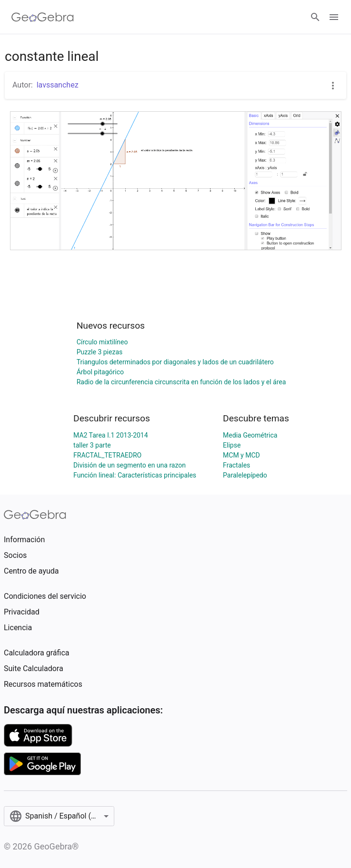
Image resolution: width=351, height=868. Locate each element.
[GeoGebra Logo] (43, 17)
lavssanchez (58, 85)
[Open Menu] (334, 17)
